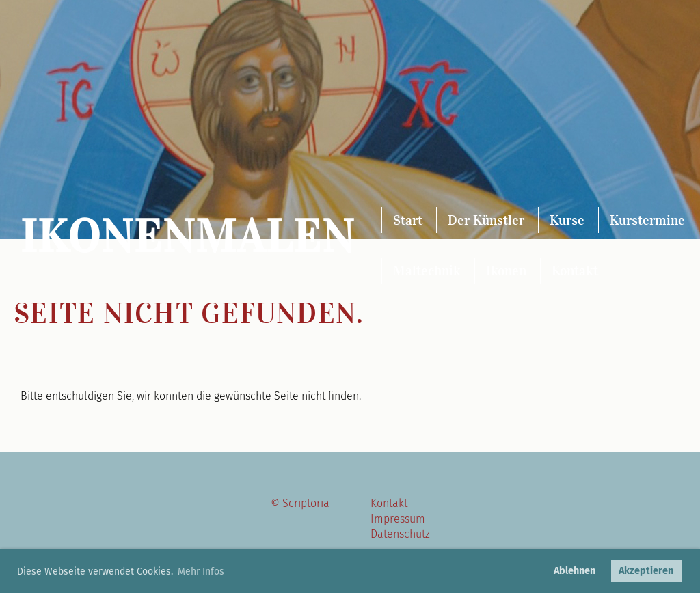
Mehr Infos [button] (201, 571)
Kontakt (575, 271)
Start (408, 220)
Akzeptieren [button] (646, 571)
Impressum (398, 519)
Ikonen (506, 271)
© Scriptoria (300, 503)
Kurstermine (647, 220)
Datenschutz (400, 534)
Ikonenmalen (188, 237)
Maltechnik (427, 271)
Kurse (567, 220)
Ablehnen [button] (575, 571)
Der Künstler (486, 220)
